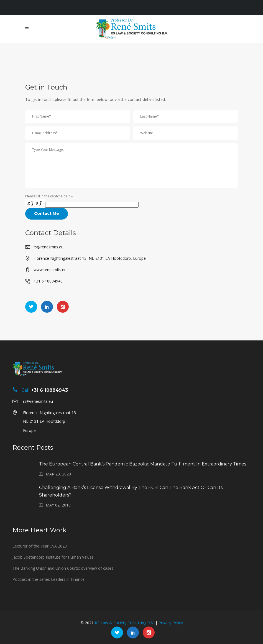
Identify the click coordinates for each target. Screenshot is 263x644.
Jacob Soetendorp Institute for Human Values (53, 557)
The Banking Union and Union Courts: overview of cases (63, 568)
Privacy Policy (171, 623)
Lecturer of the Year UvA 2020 (40, 546)
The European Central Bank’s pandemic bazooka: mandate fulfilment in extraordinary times (143, 464)
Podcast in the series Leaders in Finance (48, 579)
